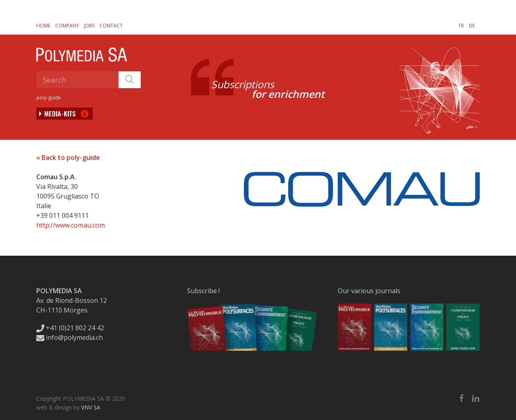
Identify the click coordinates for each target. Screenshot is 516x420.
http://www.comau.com (71, 225)
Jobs (89, 26)
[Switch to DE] (472, 25)
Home (43, 26)
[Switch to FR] (461, 25)
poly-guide (49, 98)
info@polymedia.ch (70, 337)
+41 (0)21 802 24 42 (70, 328)
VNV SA (91, 407)
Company (67, 26)
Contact (111, 26)
